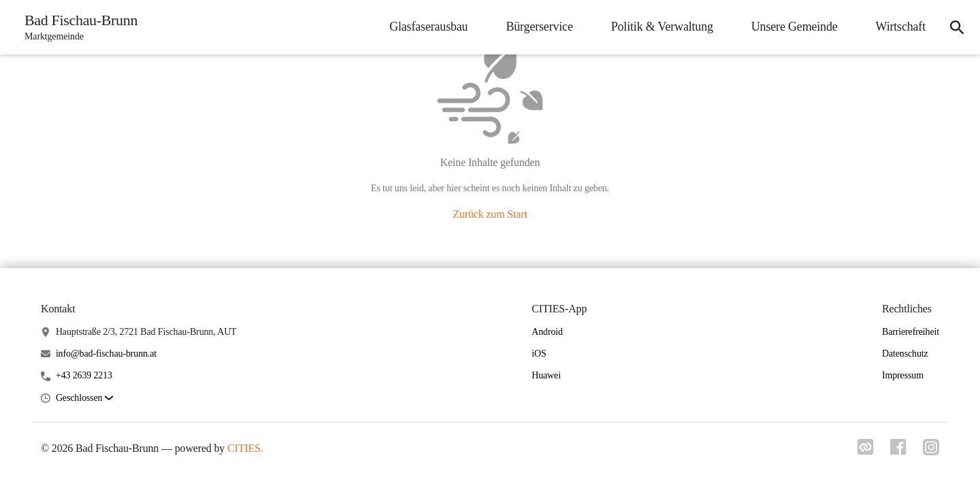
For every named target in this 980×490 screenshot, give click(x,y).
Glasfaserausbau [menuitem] (428, 27)
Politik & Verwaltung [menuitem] (662, 27)
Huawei (546, 375)
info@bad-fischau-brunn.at (106, 354)
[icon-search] (957, 27)
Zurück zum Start (490, 214)
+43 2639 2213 (84, 375)
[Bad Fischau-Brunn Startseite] (77, 27)
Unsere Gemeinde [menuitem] (795, 27)
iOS (539, 354)
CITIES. (245, 448)
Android (547, 332)
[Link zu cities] (866, 451)
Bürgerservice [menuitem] (539, 27)
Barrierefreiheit (911, 332)
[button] (84, 398)
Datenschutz (905, 354)
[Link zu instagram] (931, 451)
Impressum (903, 375)
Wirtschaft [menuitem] (901, 27)
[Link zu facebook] (898, 451)
